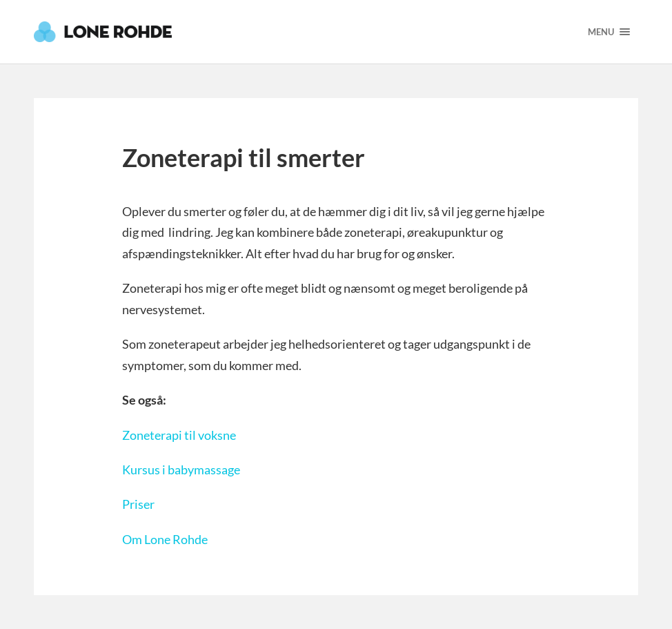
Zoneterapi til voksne (179, 435)
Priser (138, 504)
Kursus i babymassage (181, 470)
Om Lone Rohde (165, 539)
